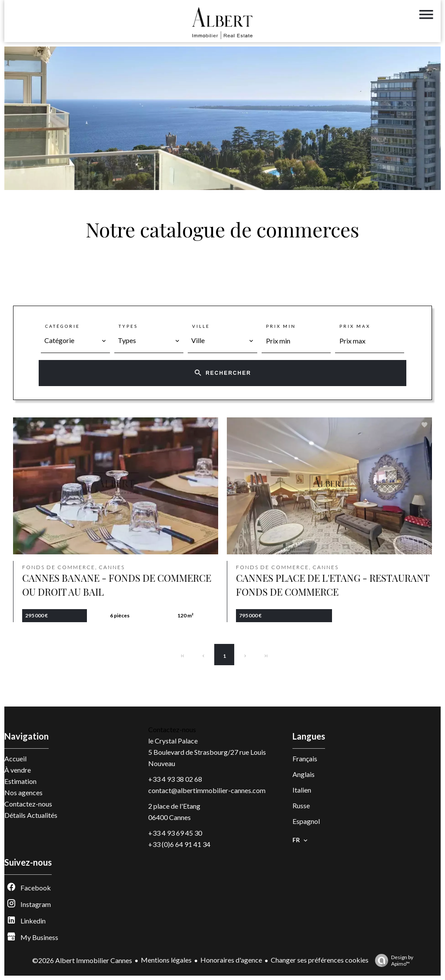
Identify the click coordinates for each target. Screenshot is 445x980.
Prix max (355, 326)
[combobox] (75, 340)
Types (128, 326)
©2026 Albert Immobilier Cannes (82, 960)
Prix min (281, 326)
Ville (201, 326)
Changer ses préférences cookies (320, 960)
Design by (392, 960)
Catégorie (63, 326)
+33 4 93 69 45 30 (175, 833)
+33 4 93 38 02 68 (175, 779)
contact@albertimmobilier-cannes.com (207, 790)
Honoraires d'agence (231, 960)
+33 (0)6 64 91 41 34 (179, 844)
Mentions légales (166, 960)
